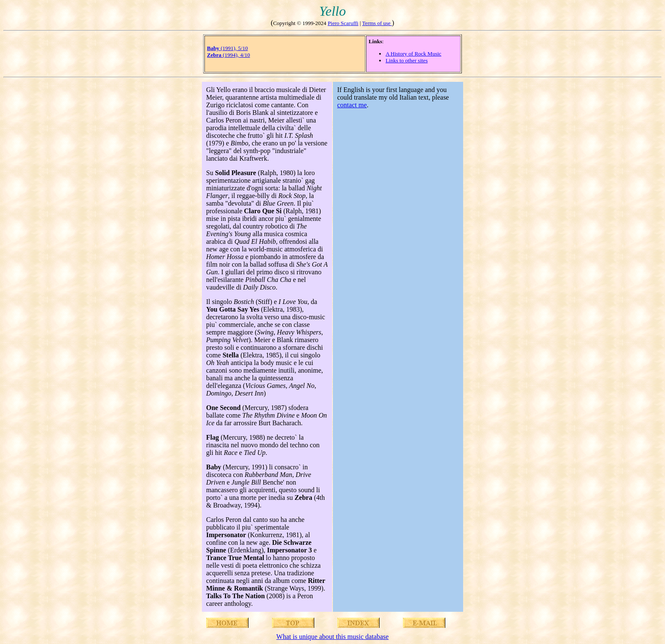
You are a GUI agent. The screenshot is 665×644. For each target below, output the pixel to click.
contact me (352, 105)
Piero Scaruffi (343, 23)
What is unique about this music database (333, 637)
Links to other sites (407, 60)
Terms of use (377, 23)
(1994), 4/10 (228, 55)
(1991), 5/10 (227, 48)
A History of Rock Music (413, 54)
